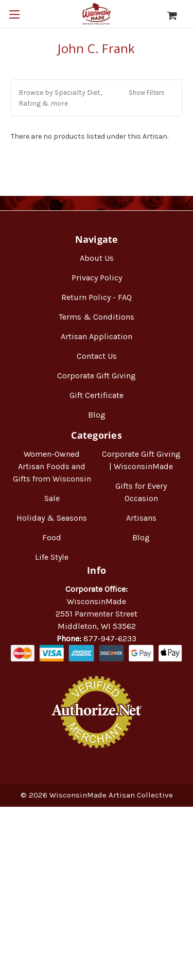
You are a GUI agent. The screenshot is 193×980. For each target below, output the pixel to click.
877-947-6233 (110, 638)
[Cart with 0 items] (177, 15)
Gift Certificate (97, 395)
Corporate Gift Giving (97, 376)
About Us (97, 258)
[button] (97, 98)
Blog (97, 415)
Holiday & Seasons (52, 518)
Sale (52, 498)
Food (52, 537)
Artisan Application (97, 336)
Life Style (52, 557)
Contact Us (97, 356)
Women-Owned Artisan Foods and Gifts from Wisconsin (52, 466)
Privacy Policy (97, 278)
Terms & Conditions (97, 317)
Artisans (141, 518)
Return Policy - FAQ (97, 297)
